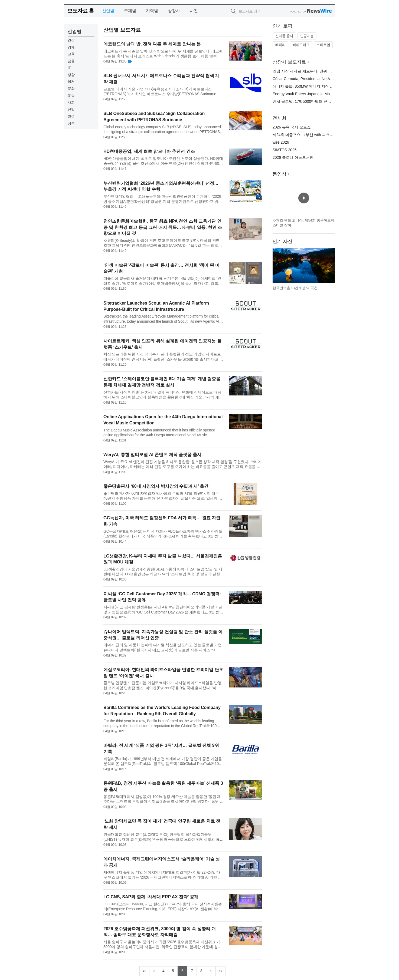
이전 (277, 265)
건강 (71, 40)
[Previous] (154, 971)
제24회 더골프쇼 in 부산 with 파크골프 (305, 135)
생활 (71, 75)
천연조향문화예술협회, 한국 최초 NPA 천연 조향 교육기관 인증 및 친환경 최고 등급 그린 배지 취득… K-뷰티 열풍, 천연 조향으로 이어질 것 (163, 227)
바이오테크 (301, 45)
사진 (194, 11)
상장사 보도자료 (289, 62)
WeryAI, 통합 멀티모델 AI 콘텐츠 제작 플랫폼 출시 (152, 455)
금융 (71, 61)
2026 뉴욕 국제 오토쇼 (292, 127)
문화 (71, 89)
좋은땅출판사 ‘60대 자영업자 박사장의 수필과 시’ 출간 (156, 486)
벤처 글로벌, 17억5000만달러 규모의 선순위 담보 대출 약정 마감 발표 (332, 101)
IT (69, 68)
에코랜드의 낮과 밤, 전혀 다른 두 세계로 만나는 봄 (152, 44)
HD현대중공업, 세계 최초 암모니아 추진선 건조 (149, 151)
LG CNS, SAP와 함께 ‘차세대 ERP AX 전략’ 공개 (151, 897)
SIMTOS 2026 (284, 150)
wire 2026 (281, 142)
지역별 (152, 11)
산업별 (108, 11)
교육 (71, 54)
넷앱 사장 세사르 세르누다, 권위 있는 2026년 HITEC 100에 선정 (327, 71)
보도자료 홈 (81, 11)
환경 (71, 116)
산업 (71, 109)
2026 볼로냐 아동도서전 (293, 157)
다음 (331, 265)
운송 (71, 96)
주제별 (130, 11)
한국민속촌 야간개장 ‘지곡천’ (295, 288)
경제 (71, 47)
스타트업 (323, 45)
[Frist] (144, 971)
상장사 (174, 11)
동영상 (279, 174)
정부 (71, 123)
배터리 (280, 45)
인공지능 (307, 36)
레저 (71, 82)
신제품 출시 (284, 36)
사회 (71, 102)
